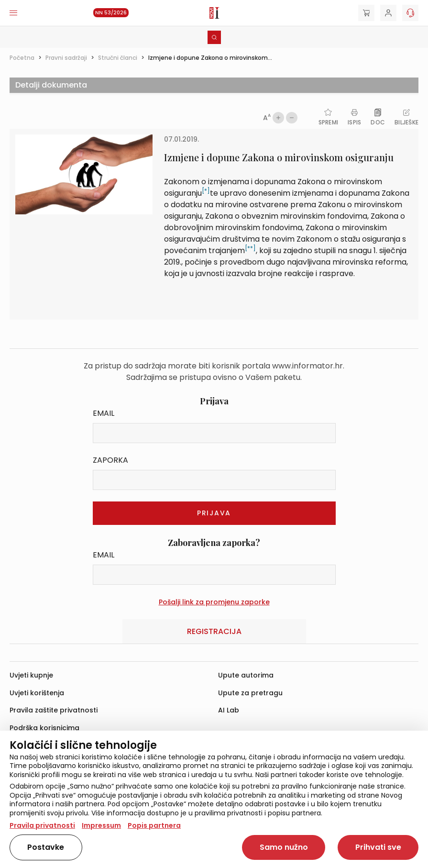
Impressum (101, 825)
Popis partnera (154, 825)
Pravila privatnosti (42, 825)
